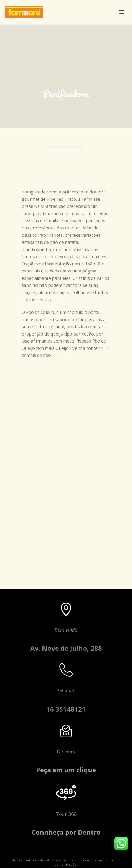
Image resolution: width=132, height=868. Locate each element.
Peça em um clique (66, 770)
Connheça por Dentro (66, 832)
